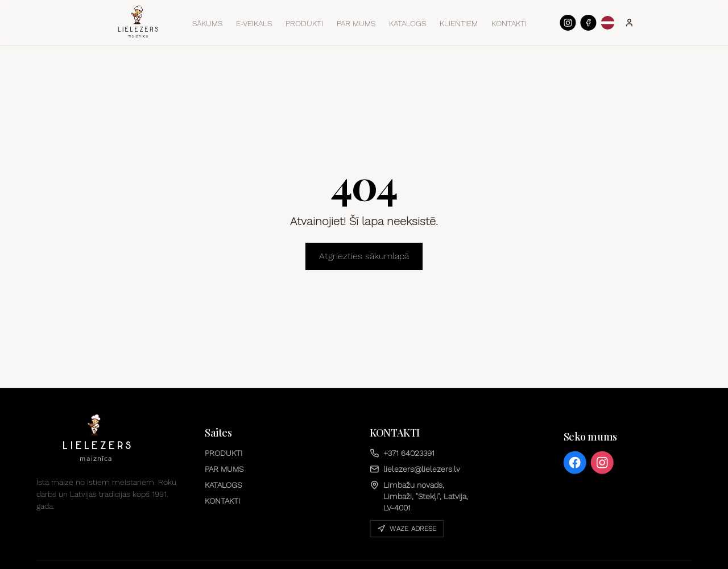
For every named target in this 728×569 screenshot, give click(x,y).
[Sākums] (138, 22)
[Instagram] (568, 23)
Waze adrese (407, 529)
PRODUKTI (304, 23)
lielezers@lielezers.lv (415, 469)
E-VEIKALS (254, 23)
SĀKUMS (207, 23)
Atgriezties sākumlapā (364, 256)
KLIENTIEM (459, 23)
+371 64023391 (402, 453)
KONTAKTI (509, 23)
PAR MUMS (356, 23)
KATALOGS (408, 23)
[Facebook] (588, 23)
